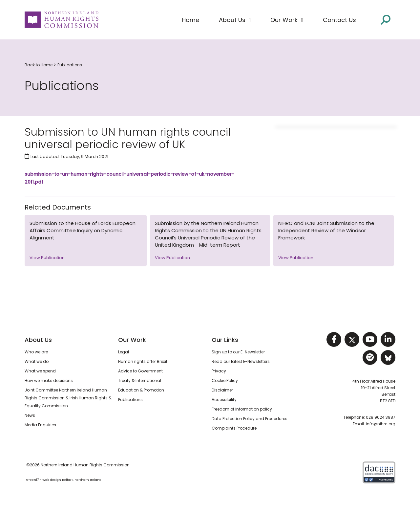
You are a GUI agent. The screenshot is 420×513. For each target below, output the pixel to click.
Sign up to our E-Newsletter (238, 352)
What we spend (40, 371)
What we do (37, 361)
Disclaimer (222, 390)
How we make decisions (49, 380)
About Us (38, 340)
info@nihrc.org (381, 424)
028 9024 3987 (381, 417)
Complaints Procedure (234, 428)
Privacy (219, 371)
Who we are (36, 352)
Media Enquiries (40, 425)
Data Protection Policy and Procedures (250, 419)
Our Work (132, 340)
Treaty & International (140, 380)
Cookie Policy (225, 380)
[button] (235, 20)
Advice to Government (140, 371)
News (30, 415)
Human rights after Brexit (143, 361)
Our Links (225, 340)
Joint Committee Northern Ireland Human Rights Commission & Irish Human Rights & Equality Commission (68, 398)
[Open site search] (386, 19)
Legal (124, 352)
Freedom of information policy (242, 409)
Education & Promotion (141, 390)
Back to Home (39, 65)
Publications (70, 65)
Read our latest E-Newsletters (241, 361)
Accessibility (224, 400)
